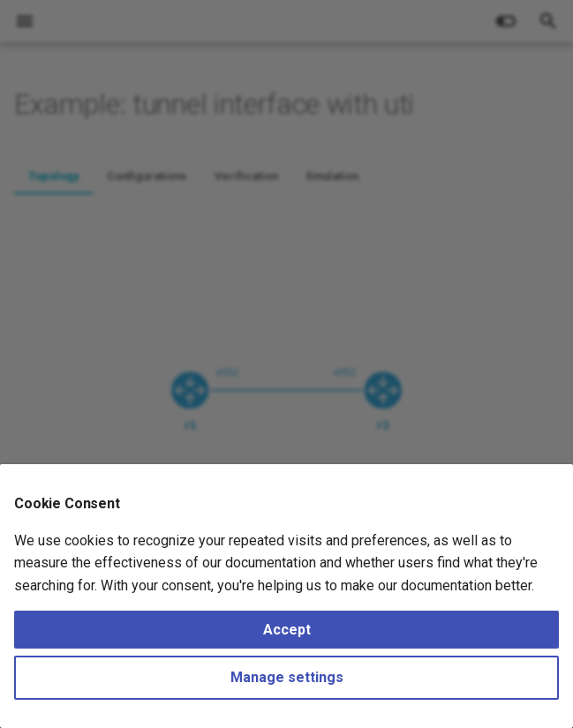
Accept (287, 630)
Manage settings (287, 677)
